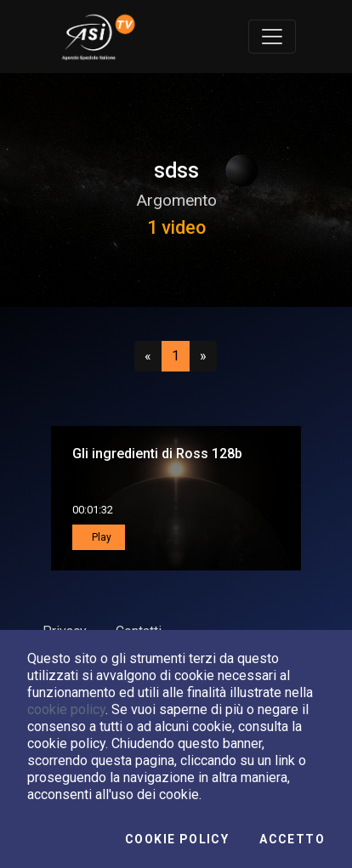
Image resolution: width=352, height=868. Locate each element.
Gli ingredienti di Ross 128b (157, 454)
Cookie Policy (177, 839)
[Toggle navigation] (272, 37)
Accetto (292, 839)
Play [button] (100, 537)
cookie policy (66, 709)
